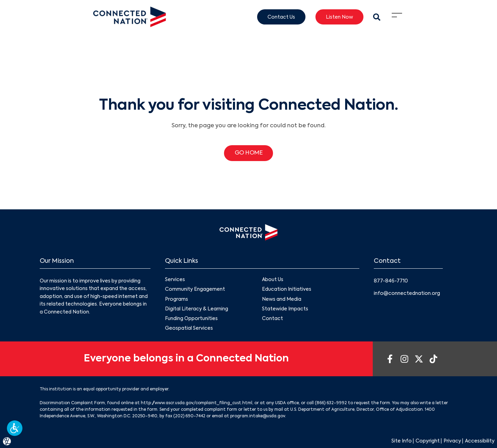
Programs (177, 299)
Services (175, 280)
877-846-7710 (391, 281)
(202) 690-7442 (189, 416)
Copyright (428, 441)
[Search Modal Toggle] (377, 17)
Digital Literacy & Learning (197, 309)
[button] (15, 428)
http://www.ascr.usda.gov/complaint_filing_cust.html (197, 403)
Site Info (402, 441)
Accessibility (480, 441)
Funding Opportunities (191, 319)
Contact (272, 319)
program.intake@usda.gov (258, 416)
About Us (273, 280)
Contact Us (281, 17)
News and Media (282, 299)
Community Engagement (195, 290)
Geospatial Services (189, 328)
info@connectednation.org (407, 293)
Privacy (452, 441)
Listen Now (339, 17)
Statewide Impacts (285, 309)
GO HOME (249, 153)
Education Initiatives (287, 290)
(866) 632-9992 (331, 403)
